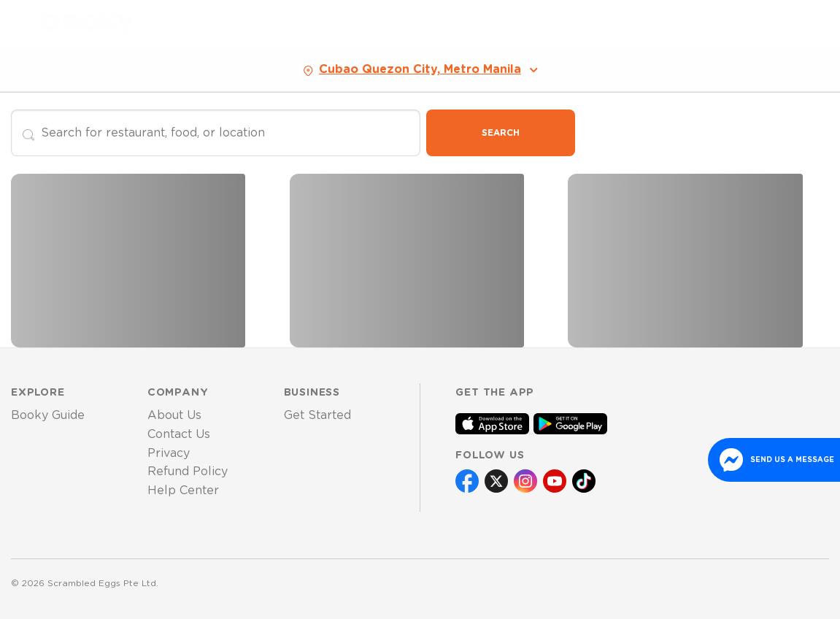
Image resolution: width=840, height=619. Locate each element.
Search (501, 133)
